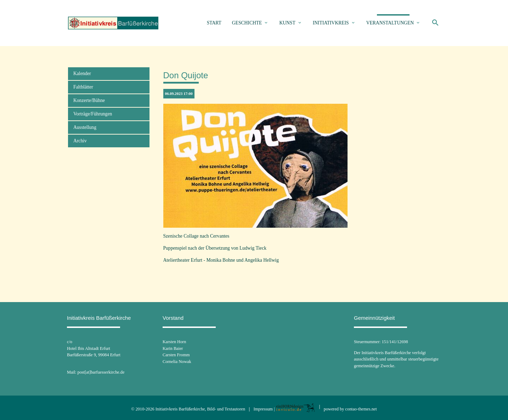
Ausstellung (85, 127)
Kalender (82, 73)
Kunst (287, 23)
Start (214, 23)
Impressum (263, 409)
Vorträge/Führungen (93, 114)
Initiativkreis (331, 23)
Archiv (80, 141)
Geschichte (247, 23)
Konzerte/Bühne (89, 100)
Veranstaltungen (390, 23)
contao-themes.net (361, 409)
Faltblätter (83, 87)
